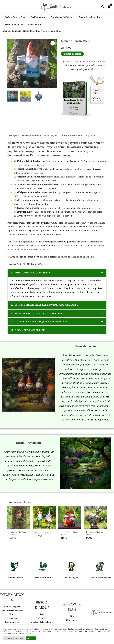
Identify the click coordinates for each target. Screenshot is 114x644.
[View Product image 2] (26, 96)
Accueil (6, 31)
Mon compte (72, 621)
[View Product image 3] (39, 96)
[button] (103, 7)
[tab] (57, 273)
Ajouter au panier (72, 54)
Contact (42, 617)
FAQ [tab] (86, 135)
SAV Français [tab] (50, 135)
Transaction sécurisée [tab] (71, 135)
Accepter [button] (31, 638)
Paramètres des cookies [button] (14, 638)
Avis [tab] (93, 135)
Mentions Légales (12, 607)
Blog (72, 617)
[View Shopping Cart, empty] (109, 7)
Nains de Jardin (31, 31)
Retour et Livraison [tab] (32, 135)
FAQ (42, 613)
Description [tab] (13, 135)
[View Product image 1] (13, 96)
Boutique (17, 31)
